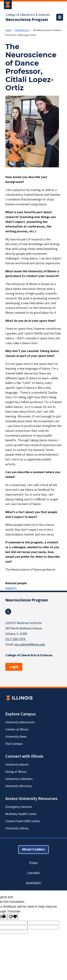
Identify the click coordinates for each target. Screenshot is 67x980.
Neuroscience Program (27, 20)
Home (8, 30)
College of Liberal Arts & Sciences (28, 15)
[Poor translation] (13, 917)
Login (14, 667)
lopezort (11, 588)
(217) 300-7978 (15, 639)
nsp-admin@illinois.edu (30, 645)
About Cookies (33, 849)
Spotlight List (22, 30)
